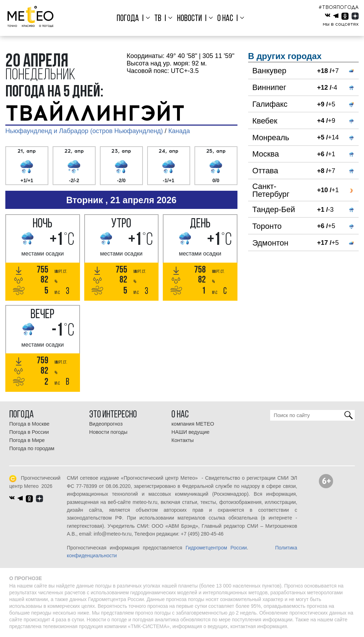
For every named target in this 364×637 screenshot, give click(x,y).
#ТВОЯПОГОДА (339, 7)
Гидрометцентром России (216, 548)
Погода (128, 19)
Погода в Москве (29, 424)
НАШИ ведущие (190, 432)
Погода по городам (32, 448)
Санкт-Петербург (271, 190)
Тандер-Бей (274, 209)
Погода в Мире (27, 440)
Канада (179, 131)
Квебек (265, 121)
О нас (225, 19)
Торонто (267, 226)
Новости (189, 19)
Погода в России (29, 432)
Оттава (265, 171)
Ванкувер (269, 71)
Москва (266, 154)
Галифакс (270, 104)
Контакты (183, 440)
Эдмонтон (271, 243)
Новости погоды (108, 432)
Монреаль (271, 138)
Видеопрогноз (106, 424)
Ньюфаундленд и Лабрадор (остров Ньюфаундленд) (84, 131)
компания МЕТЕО (193, 424)
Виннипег (269, 87)
